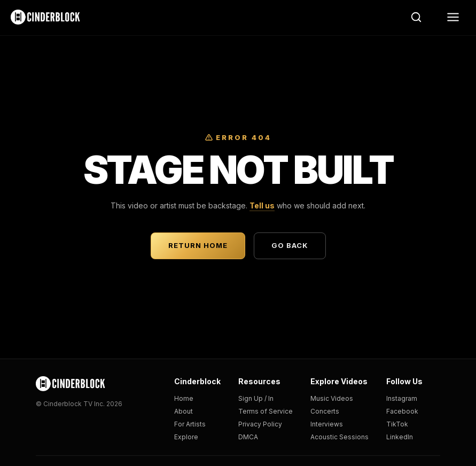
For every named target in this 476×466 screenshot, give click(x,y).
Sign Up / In (256, 398)
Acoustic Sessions (340, 437)
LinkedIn (400, 437)
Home (184, 398)
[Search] (416, 17)
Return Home (198, 245)
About (184, 411)
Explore (186, 437)
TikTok (397, 424)
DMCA (248, 437)
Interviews (327, 424)
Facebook (402, 411)
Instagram (402, 398)
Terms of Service (266, 411)
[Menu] (453, 17)
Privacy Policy (260, 424)
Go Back (290, 245)
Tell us (262, 205)
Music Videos (332, 398)
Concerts (325, 411)
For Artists (190, 424)
